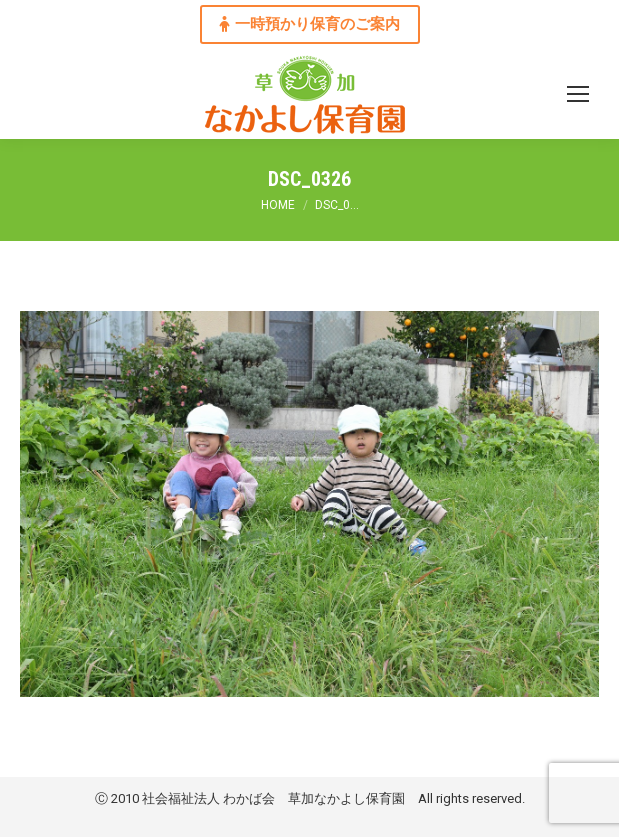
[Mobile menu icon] (578, 94)
